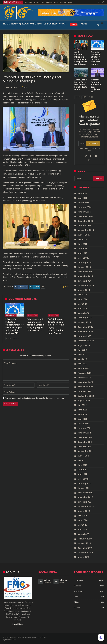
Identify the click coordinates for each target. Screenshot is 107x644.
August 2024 (84, 290)
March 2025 (83, 258)
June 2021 (82, 465)
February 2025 (85, 263)
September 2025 (86, 230)
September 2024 (86, 286)
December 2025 (85, 216)
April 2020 (82, 530)
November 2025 (85, 221)
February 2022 (85, 428)
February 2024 (85, 318)
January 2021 (84, 488)
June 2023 (82, 355)
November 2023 (85, 332)
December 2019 (85, 548)
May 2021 (82, 470)
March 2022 (83, 424)
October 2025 (84, 226)
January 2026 (84, 212)
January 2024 (84, 322)
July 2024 (82, 295)
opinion (77, 607)
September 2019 (85, 553)
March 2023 (83, 368)
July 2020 (82, 516)
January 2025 (84, 267)
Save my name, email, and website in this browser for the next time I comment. (35, 398)
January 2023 (84, 378)
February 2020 (85, 539)
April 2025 (82, 253)
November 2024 (85, 276)
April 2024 (82, 309)
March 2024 (83, 313)
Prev (9, 339)
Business (51, 24)
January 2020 (84, 543)
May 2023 (82, 359)
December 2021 (85, 437)
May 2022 (82, 414)
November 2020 (85, 497)
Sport (63, 24)
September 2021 (85, 451)
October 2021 (84, 447)
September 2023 (86, 341)
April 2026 (82, 198)
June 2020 (83, 520)
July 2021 (82, 460)
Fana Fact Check (31, 24)
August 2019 (83, 557)
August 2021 (83, 456)
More (71, 2)
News (15, 24)
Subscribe (93, 143)
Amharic (49, 2)
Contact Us (39, 2)
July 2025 (82, 239)
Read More (18, 624)
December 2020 (85, 493)
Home (6, 24)
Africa (76, 602)
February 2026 (85, 207)
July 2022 (82, 405)
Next (16, 339)
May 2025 (82, 249)
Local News (11, 315)
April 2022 (82, 419)
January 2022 (84, 433)
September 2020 (86, 507)
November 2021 (85, 442)
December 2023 (85, 327)
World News (79, 591)
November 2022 (85, 387)
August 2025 (84, 235)
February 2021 (84, 483)
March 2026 (83, 203)
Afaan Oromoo (60, 2)
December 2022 (85, 382)
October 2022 (84, 391)
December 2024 (85, 272)
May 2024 (82, 304)
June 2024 (83, 299)
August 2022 (84, 401)
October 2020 (84, 502)
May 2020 (82, 525)
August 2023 (84, 345)
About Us (29, 2)
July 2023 (82, 350)
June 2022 (82, 410)
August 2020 (84, 511)
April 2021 (82, 474)
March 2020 (83, 534)
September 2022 (86, 396)
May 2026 (82, 193)
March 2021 (83, 479)
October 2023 (84, 336)
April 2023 (82, 364)
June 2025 (82, 244)
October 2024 (84, 281)
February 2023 (85, 373)
